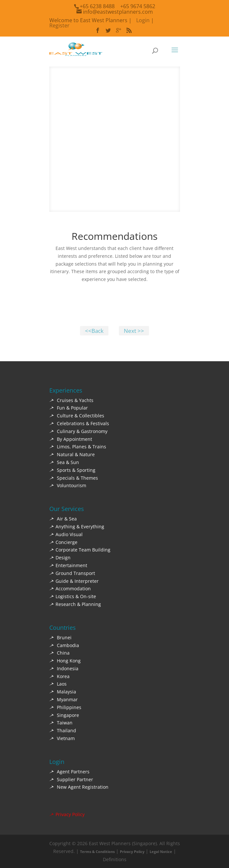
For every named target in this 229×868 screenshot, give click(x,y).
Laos (58, 684)
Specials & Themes (74, 478)
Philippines (65, 707)
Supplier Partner (71, 779)
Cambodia (64, 645)
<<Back (94, 331)
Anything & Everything (77, 527)
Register (59, 25)
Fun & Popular (69, 408)
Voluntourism (68, 485)
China (59, 653)
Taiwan (61, 723)
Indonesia (64, 668)
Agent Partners (69, 772)
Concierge (63, 542)
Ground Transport (72, 573)
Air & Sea (63, 519)
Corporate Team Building (80, 550)
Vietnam (62, 738)
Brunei (60, 637)
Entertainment (68, 565)
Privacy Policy (67, 814)
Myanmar (64, 699)
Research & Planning (75, 604)
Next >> (134, 331)
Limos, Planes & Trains (78, 447)
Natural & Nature (72, 454)
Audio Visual (66, 534)
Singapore (64, 715)
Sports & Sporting (72, 470)
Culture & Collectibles (77, 416)
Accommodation (70, 589)
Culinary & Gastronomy (78, 431)
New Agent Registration (79, 787)
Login (143, 20)
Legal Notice (161, 852)
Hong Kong (65, 661)
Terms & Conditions (97, 852)
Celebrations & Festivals (79, 423)
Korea (59, 676)
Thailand (63, 730)
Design (60, 558)
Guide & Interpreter (74, 581)
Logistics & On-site (73, 596)
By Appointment (71, 439)
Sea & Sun (64, 462)
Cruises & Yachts (71, 400)
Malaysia (63, 692)
